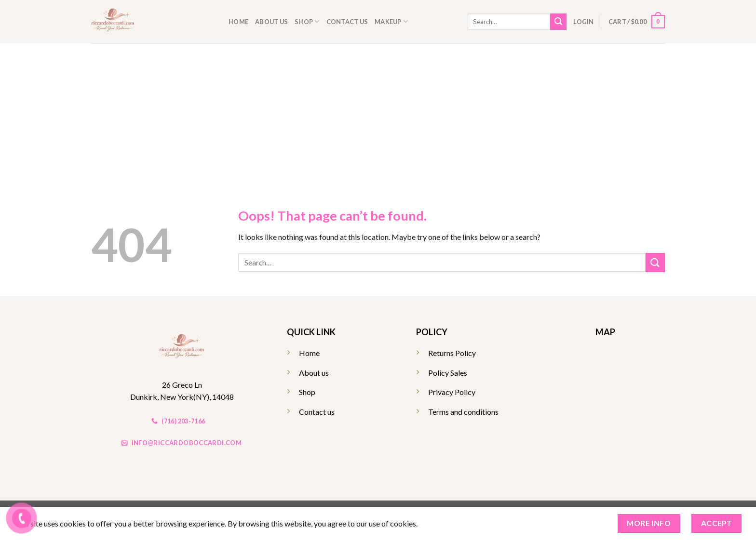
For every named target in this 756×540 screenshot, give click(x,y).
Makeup (391, 21)
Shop (307, 21)
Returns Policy (452, 353)
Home (238, 22)
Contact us (347, 22)
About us (271, 22)
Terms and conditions (463, 412)
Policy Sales (448, 373)
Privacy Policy (452, 392)
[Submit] (558, 22)
